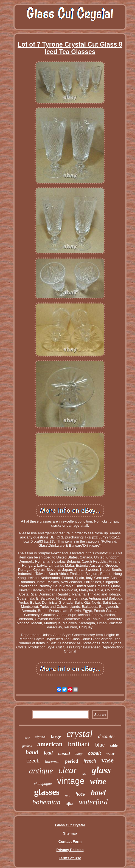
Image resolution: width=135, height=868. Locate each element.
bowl (98, 792)
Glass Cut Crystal (70, 825)
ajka (70, 804)
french (90, 761)
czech (33, 761)
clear (68, 770)
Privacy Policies (70, 850)
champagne (43, 784)
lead (48, 753)
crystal (79, 734)
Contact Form (70, 842)
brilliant (79, 744)
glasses (47, 792)
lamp (79, 754)
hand (32, 752)
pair (27, 738)
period (71, 761)
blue (100, 745)
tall (84, 774)
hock (80, 794)
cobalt (95, 753)
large (56, 737)
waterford (93, 802)
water (110, 754)
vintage (71, 781)
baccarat (52, 762)
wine (98, 781)
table (114, 746)
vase (108, 760)
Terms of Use (70, 858)
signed (40, 737)
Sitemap (70, 833)
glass (101, 770)
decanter (107, 736)
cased (64, 754)
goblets (27, 746)
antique (41, 771)
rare (68, 795)
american (50, 744)
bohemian (47, 802)
